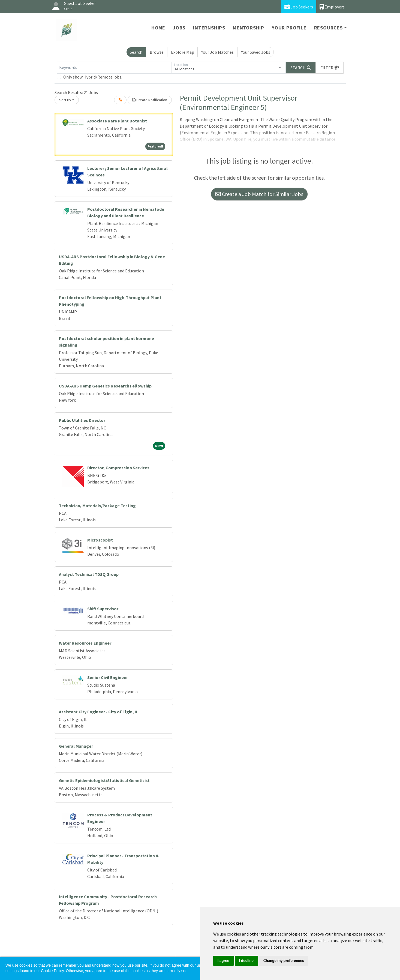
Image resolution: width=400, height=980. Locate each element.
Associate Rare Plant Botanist (117, 121)
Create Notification (150, 100)
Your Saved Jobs (256, 52)
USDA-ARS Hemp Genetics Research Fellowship (105, 386)
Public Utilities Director (82, 420)
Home (158, 28)
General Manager (76, 746)
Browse (157, 52)
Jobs (179, 28)
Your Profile (289, 28)
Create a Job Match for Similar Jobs (259, 194)
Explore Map (183, 52)
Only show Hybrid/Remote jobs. (93, 77)
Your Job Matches (217, 52)
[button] (330, 68)
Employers (332, 7)
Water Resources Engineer (85, 643)
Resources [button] (328, 28)
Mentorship (249, 28)
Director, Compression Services (118, 468)
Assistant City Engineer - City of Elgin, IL (99, 712)
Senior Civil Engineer (108, 677)
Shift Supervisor (103, 609)
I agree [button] (223, 961)
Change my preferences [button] (284, 961)
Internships (209, 28)
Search (136, 52)
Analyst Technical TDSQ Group (89, 574)
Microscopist (100, 540)
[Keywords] (114, 68)
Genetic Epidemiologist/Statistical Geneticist (104, 780)
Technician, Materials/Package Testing (97, 506)
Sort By (65, 100)
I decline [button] (246, 961)
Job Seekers (299, 7)
